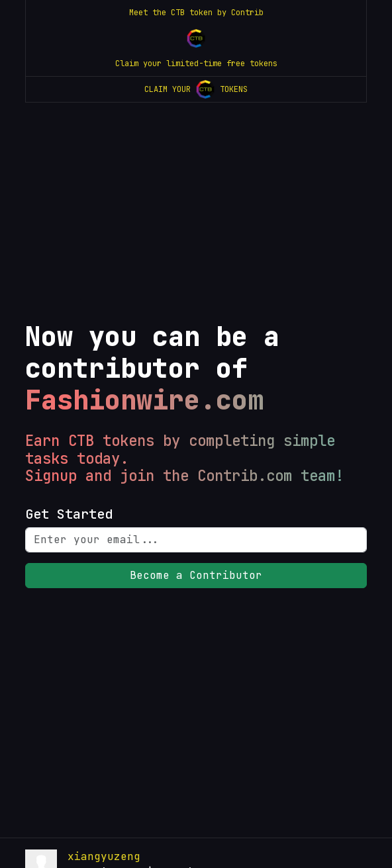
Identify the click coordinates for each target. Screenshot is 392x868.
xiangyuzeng (104, 856)
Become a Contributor (196, 575)
